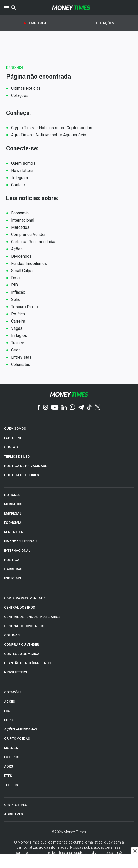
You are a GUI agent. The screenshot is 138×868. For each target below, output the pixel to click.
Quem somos (23, 163)
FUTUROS (12, 757)
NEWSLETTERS (15, 672)
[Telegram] (81, 408)
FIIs (7, 711)
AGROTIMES (14, 814)
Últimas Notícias (26, 88)
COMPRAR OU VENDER (22, 644)
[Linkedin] (64, 408)
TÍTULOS (11, 785)
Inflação (18, 292)
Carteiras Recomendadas (34, 242)
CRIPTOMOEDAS (17, 739)
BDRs (8, 720)
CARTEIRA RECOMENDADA (25, 598)
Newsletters (22, 170)
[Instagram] (46, 408)
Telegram (19, 178)
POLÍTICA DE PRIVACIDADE (26, 466)
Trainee (18, 343)
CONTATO (12, 447)
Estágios (19, 336)
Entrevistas (21, 357)
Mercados (20, 227)
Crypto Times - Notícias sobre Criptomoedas (52, 128)
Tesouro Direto (25, 307)
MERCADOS (13, 504)
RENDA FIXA (14, 532)
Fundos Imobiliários (29, 263)
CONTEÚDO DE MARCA (22, 654)
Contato (18, 185)
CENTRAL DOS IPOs (19, 607)
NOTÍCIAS (12, 495)
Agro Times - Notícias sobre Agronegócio (49, 135)
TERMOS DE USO (17, 456)
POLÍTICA (12, 560)
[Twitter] (97, 408)
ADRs (9, 766)
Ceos (16, 350)
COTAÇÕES (13, 692)
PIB (14, 285)
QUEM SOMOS (15, 429)
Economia (20, 213)
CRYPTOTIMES (16, 805)
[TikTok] (89, 408)
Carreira (18, 321)
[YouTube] (55, 408)
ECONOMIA (13, 523)
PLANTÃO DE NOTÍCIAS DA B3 (27, 663)
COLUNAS (12, 635)
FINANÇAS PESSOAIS (21, 541)
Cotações (105, 23)
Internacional (23, 220)
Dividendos (21, 256)
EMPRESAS (13, 513)
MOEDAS (11, 748)
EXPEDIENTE (14, 438)
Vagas (17, 328)
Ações (17, 249)
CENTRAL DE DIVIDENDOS (24, 626)
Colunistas (21, 364)
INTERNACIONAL (17, 550)
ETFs (8, 776)
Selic (16, 300)
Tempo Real (38, 23)
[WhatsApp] (72, 408)
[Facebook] (39, 408)
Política (18, 314)
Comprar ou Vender (28, 235)
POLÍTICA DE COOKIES (22, 475)
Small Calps (22, 271)
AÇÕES (10, 701)
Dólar (16, 278)
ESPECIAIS (13, 578)
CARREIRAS (13, 569)
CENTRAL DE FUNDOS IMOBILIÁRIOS (32, 617)
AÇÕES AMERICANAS (21, 729)
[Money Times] (71, 8)
